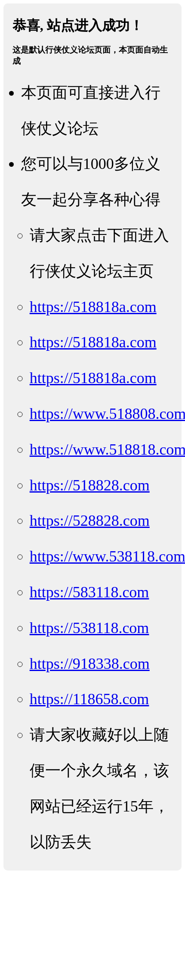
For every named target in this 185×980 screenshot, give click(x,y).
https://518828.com (90, 485)
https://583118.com (89, 592)
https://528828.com (90, 521)
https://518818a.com (93, 307)
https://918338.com (90, 664)
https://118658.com (89, 699)
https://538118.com (89, 628)
